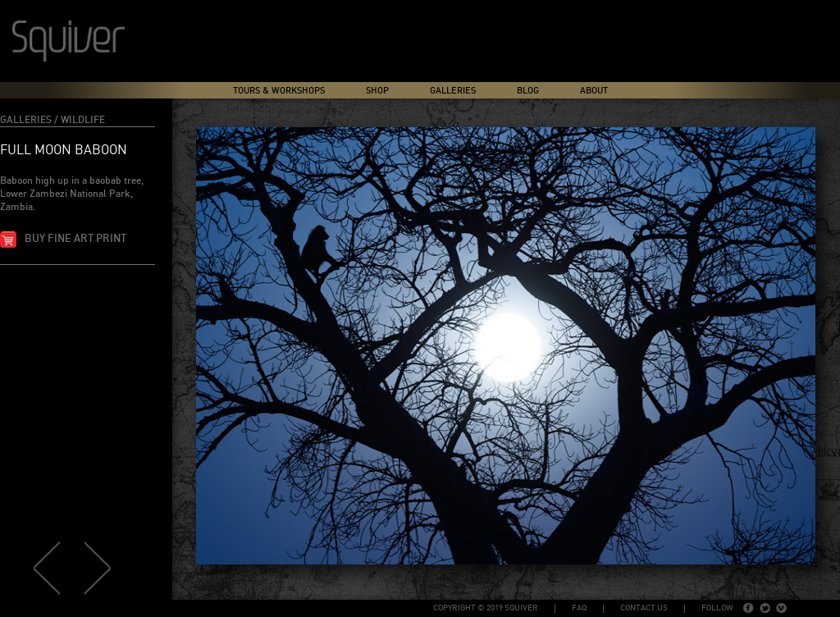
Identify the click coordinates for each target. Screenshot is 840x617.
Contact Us (644, 608)
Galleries (453, 91)
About (594, 91)
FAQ (579, 608)
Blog (528, 91)
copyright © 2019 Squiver (486, 608)
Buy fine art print (75, 239)
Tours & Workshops (279, 91)
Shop (377, 91)
